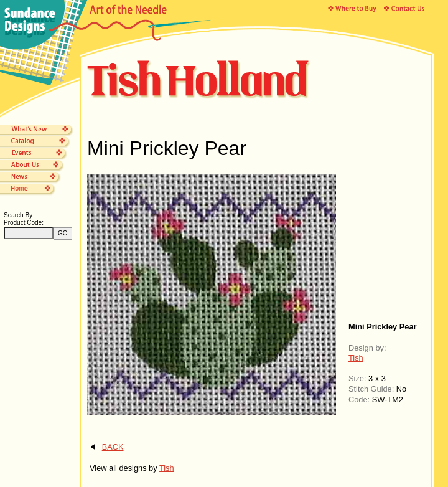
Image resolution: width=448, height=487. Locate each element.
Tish (356, 358)
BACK (113, 447)
